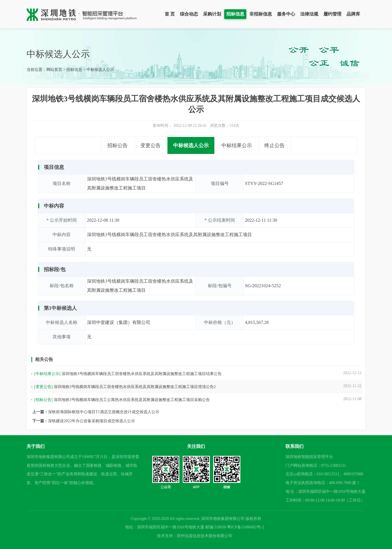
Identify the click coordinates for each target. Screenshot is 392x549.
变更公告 (151, 145)
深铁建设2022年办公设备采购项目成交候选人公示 (92, 421)
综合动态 (189, 14)
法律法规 (309, 14)
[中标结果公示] (47, 374)
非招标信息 (261, 14)
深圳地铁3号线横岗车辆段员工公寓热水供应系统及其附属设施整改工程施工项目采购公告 (132, 400)
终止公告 (275, 145)
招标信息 (235, 14)
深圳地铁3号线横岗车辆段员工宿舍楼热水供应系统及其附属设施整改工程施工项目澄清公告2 (135, 387)
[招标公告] (43, 400)
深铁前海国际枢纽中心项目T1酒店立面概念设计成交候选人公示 (104, 412)
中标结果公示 (237, 145)
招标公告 (117, 145)
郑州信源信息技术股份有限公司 (204, 536)
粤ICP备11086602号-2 (246, 527)
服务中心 (286, 14)
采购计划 (212, 14)
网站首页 (54, 70)
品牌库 (353, 14)
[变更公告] (43, 387)
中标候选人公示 (100, 70)
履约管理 (332, 14)
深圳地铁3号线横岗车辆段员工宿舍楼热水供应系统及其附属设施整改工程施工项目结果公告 (142, 374)
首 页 (170, 14)
